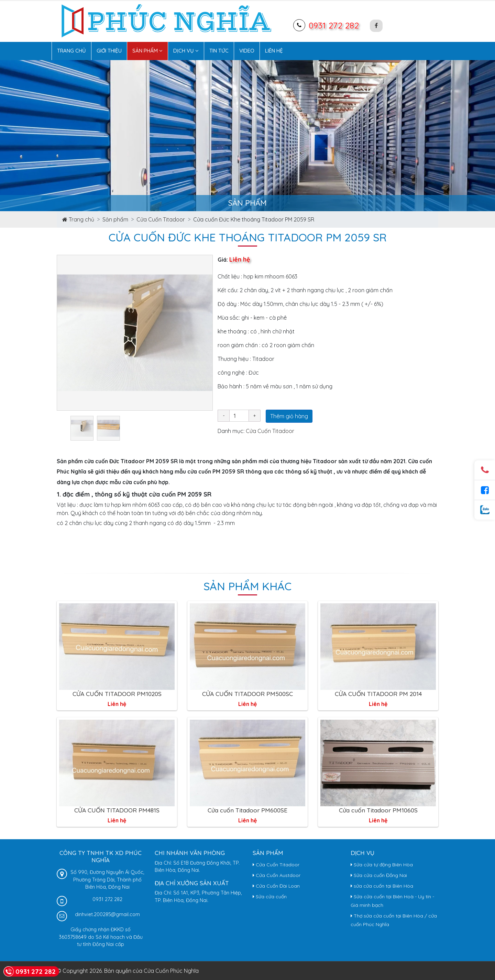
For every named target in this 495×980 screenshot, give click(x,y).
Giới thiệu (109, 51)
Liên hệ (274, 51)
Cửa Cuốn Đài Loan (276, 886)
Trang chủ (71, 51)
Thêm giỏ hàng (289, 416)
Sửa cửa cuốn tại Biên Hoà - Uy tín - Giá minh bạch (392, 901)
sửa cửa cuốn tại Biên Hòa (382, 886)
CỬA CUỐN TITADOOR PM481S (117, 810)
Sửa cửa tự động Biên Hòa (382, 865)
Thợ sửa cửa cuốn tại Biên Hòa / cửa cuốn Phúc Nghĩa (394, 920)
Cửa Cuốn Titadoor (161, 219)
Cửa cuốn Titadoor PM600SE (247, 810)
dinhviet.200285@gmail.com (107, 914)
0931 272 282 (334, 25)
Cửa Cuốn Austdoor (277, 875)
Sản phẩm (147, 51)
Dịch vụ (186, 51)
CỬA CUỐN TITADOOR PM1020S (117, 694)
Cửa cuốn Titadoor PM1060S (378, 810)
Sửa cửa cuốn (270, 897)
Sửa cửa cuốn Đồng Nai (379, 875)
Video (247, 51)
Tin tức (219, 51)
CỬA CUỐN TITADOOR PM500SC (247, 694)
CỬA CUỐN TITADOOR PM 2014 (378, 694)
